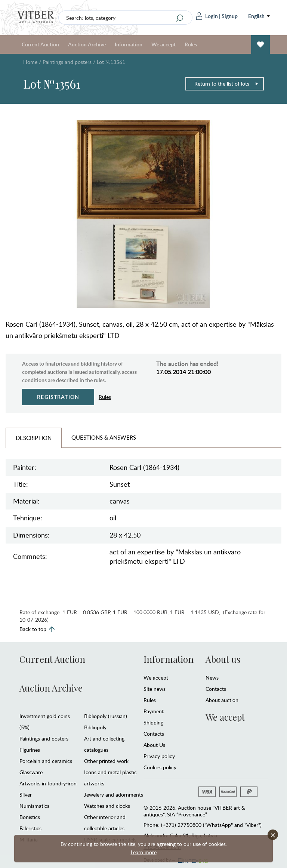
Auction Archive (87, 44)
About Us (154, 745)
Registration (58, 397)
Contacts (154, 734)
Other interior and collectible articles (105, 823)
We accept (163, 44)
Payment (154, 711)
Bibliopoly (95, 727)
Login (207, 16)
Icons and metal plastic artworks (110, 778)
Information (129, 44)
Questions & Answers (104, 437)
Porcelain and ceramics (46, 761)
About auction (222, 700)
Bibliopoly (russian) (106, 716)
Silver (26, 795)
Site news (155, 689)
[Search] (180, 18)
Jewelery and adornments (114, 795)
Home (30, 62)
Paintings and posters (67, 62)
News (212, 678)
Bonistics (30, 817)
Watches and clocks (107, 806)
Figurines (30, 750)
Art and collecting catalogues (104, 744)
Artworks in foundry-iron (48, 783)
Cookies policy (160, 767)
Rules (191, 44)
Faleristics (30, 828)
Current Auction (40, 44)
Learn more (144, 852)
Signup (230, 16)
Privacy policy (159, 756)
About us (223, 659)
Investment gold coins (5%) (45, 722)
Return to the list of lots (226, 84)
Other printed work (106, 761)
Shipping (153, 722)
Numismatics (34, 806)
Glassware (31, 772)
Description (34, 438)
